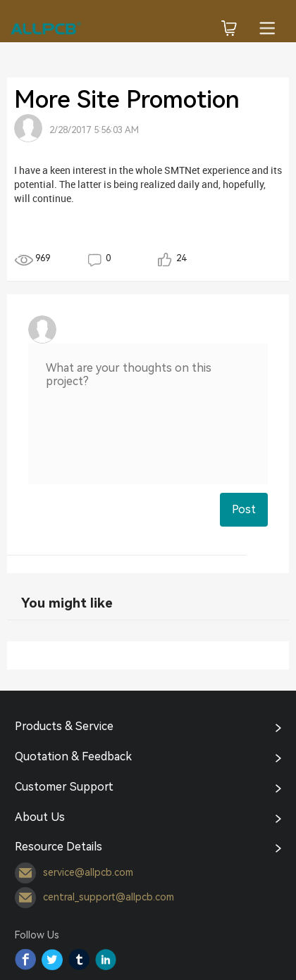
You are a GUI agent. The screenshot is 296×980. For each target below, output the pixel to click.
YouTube (106, 960)
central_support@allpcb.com (94, 898)
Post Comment (244, 515)
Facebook (25, 960)
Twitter (52, 960)
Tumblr (79, 960)
